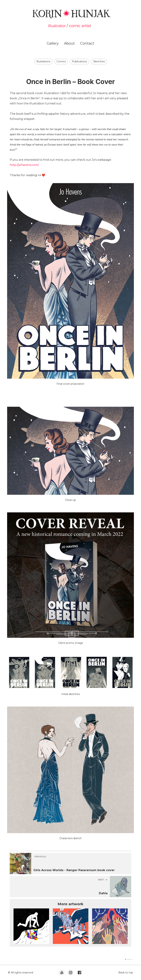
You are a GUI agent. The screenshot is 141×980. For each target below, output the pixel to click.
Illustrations (43, 61)
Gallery (53, 43)
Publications (79, 61)
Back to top (126, 973)
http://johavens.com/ (24, 165)
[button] (129, 959)
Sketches (99, 61)
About (69, 43)
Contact (87, 43)
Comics (61, 61)
